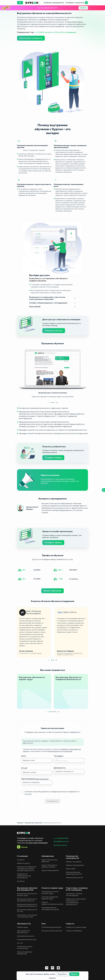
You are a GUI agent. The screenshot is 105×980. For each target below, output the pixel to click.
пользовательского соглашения (60, 751)
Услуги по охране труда (52, 888)
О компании (22, 856)
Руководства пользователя (72, 857)
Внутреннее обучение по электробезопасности (27, 900)
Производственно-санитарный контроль (50, 909)
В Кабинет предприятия (54, 3)
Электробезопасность (53, 823)
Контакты (21, 881)
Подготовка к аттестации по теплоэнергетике (27, 916)
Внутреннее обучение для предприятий (27, 889)
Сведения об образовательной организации (24, 876)
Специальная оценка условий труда (50, 892)
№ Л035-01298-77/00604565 (37, 843)
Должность (60, 768)
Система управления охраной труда (50, 898)
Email (24, 768)
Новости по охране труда (76, 927)
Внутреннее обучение (34, 823)
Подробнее (62, 974)
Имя (23, 756)
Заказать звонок (60, 845)
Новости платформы (74, 931)
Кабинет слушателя (74, 862)
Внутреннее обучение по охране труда (27, 895)
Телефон (59, 756)
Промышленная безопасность (23, 932)
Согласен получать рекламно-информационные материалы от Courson (52, 793)
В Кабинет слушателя (75, 3)
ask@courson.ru (61, 841)
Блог (44, 924)
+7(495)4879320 (61, 838)
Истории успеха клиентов (52, 931)
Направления (48, 856)
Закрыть (52, 978)
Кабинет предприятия (75, 865)
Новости (70, 924)
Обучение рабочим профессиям (25, 953)
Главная (20, 823)
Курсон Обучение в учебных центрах (49, 866)
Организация (35, 779)
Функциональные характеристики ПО (74, 873)
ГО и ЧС (20, 943)
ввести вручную (42, 779)
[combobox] (69, 771)
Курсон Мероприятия (50, 870)
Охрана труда (22, 927)
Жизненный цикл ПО (74, 878)
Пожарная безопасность (27, 940)
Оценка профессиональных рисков (52, 903)
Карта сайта (71, 869)
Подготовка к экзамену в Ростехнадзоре (77, 889)
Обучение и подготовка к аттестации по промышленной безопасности (76, 902)
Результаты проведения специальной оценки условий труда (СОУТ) (27, 869)
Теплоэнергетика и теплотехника (25, 948)
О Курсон (21, 860)
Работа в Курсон (24, 863)
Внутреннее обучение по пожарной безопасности (27, 905)
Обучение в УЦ (24, 924)
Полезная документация (51, 927)
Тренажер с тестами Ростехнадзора (74, 895)
